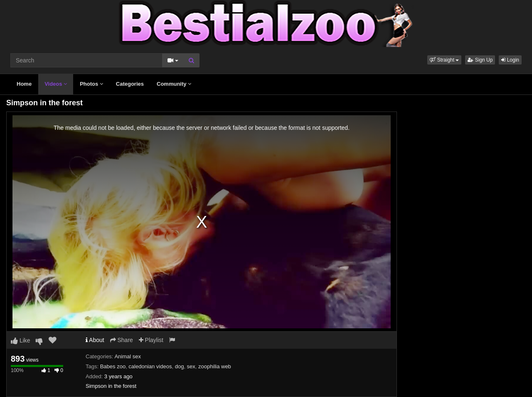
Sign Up (480, 60)
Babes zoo (113, 366)
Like (21, 340)
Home (24, 84)
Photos (91, 84)
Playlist (151, 340)
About (95, 340)
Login (510, 60)
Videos (56, 84)
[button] (444, 60)
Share (122, 340)
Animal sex (128, 356)
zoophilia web (215, 366)
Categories (130, 84)
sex (191, 366)
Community (174, 84)
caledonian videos (150, 366)
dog (180, 366)
